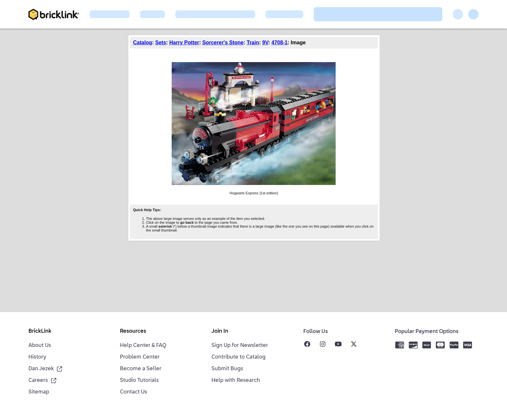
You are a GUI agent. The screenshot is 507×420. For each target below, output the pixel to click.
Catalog (143, 43)
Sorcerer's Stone (223, 43)
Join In (220, 331)
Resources (133, 331)
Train (253, 43)
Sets (161, 43)
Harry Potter (184, 43)
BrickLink (40, 331)
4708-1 (279, 43)
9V (265, 43)
